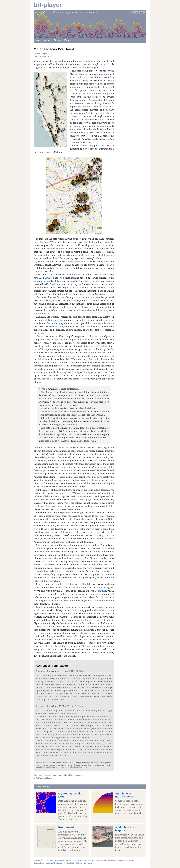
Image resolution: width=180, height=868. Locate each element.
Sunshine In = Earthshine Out (125, 795)
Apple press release (98, 372)
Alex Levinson (47, 278)
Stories (57, 40)
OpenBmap (100, 591)
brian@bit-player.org (78, 767)
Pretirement (66, 827)
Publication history (44, 778)
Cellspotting (78, 588)
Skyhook (94, 558)
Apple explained (68, 281)
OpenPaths (58, 327)
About (135, 12)
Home (38, 40)
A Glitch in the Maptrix (125, 829)
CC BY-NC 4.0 (77, 860)
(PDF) (84, 646)
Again (142, 12)
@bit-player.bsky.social (84, 863)
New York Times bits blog (50, 320)
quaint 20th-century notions (86, 297)
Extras (67, 40)
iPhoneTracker (91, 107)
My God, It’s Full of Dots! (71, 795)
